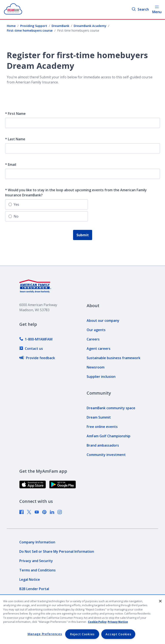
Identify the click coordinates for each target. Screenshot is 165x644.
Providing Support (34, 26)
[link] (36, 339)
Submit (83, 235)
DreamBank (60, 26)
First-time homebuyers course (30, 30)
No (13, 216)
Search (140, 9)
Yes (14, 204)
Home (11, 26)
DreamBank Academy (90, 26)
